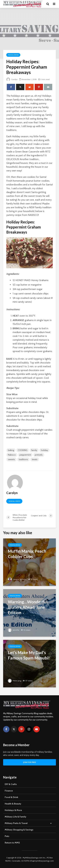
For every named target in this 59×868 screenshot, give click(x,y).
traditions (23, 459)
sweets (11, 459)
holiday (44, 450)
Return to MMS (12, 843)
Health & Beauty (13, 804)
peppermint (25, 455)
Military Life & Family (15, 817)
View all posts (14, 501)
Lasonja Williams (17, 579)
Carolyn (12, 79)
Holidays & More (13, 810)
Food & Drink (13, 55)
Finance (9, 791)
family (34, 450)
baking (11, 450)
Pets (7, 836)
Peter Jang (15, 681)
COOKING (23, 450)
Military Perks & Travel (16, 823)
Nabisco (12, 455)
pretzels (39, 455)
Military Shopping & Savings (19, 830)
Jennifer (14, 630)
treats (35, 459)
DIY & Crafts (11, 784)
